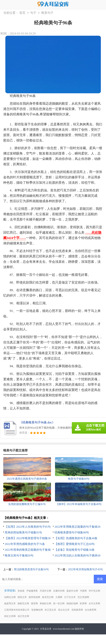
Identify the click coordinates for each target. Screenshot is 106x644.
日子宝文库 (70, 597)
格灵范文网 (48, 597)
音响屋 (21, 591)
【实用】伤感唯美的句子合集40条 (76, 538)
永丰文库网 (94, 603)
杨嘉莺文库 (10, 603)
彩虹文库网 (10, 616)
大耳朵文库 (46, 629)
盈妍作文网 (72, 591)
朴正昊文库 (50, 610)
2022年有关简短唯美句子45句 (85, 569)
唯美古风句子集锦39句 (19, 556)
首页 (22, 13)
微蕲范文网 (23, 603)
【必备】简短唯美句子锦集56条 (74, 550)
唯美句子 (47, 13)
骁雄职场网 (72, 603)
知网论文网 (10, 597)
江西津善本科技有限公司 (17, 610)
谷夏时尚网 (59, 591)
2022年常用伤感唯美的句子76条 (25, 544)
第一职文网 (59, 603)
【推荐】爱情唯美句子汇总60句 (74, 544)
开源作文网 (45, 591)
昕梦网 (83, 603)
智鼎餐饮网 (37, 610)
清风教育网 (77, 610)
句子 (33, 13)
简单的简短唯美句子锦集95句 (23, 532)
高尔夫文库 (64, 610)
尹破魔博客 (32, 591)
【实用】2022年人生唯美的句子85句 (28, 527)
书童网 (83, 591)
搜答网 (34, 603)
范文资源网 (83, 597)
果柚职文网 (45, 603)
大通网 (59, 597)
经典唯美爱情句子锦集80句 (72, 532)
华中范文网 (94, 591)
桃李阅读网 (34, 597)
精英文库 (22, 597)
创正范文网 (23, 616)
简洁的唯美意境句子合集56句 (31, 569)
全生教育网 (91, 610)
